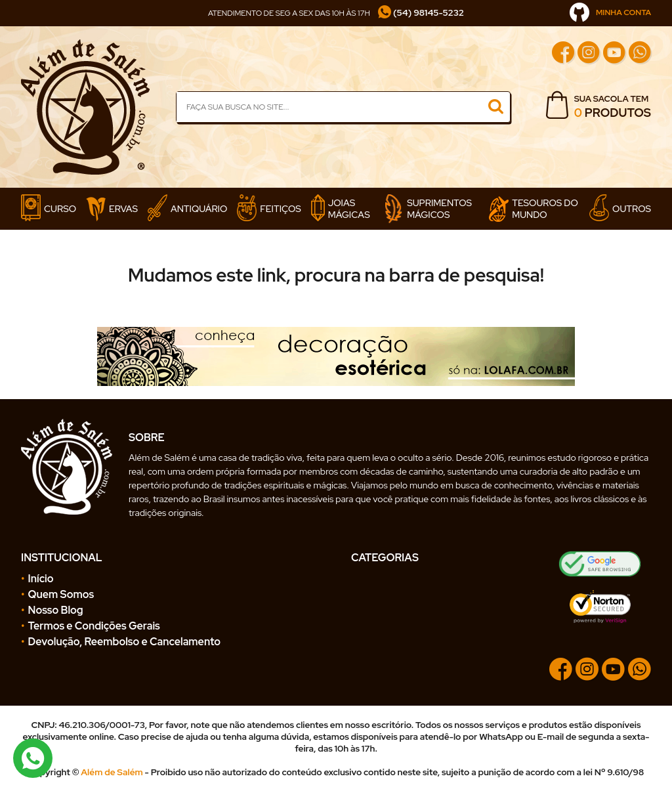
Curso (49, 209)
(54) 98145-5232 (421, 12)
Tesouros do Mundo (534, 209)
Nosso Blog (56, 610)
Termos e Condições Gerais (94, 626)
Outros (620, 209)
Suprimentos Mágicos (428, 209)
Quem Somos (61, 594)
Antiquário (187, 209)
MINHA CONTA (610, 12)
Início (41, 579)
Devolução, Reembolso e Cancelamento (124, 642)
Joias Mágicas (341, 209)
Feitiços (269, 209)
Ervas (112, 209)
